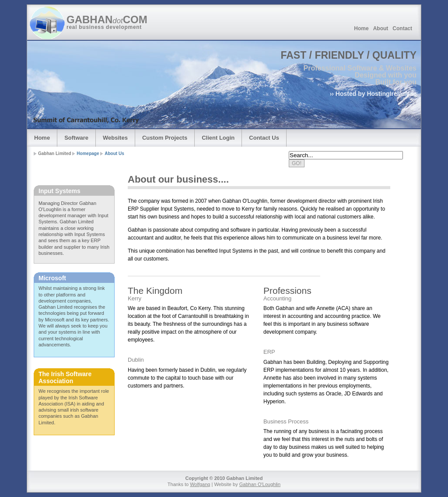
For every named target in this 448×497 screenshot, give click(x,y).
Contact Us (264, 138)
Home (361, 28)
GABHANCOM (108, 19)
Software (76, 138)
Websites (115, 138)
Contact (402, 28)
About (381, 28)
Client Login (218, 138)
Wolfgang (200, 484)
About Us (114, 153)
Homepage (88, 153)
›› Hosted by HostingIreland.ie (373, 94)
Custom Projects (165, 138)
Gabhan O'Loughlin (260, 484)
